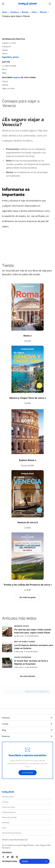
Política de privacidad (9, 817)
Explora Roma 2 (28, 460)
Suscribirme (28, 773)
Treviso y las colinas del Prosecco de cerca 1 (28, 585)
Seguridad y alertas (10, 57)
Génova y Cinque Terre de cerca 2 (28, 398)
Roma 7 (28, 336)
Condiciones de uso (9, 812)
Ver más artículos (28, 676)
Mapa (4, 73)
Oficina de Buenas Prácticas (12, 833)
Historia (5, 85)
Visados (5, 50)
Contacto (5, 802)
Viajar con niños (8, 88)
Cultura (5, 81)
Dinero (5, 53)
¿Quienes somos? (8, 797)
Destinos (15, 12)
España (34, 861)
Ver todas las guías (28, 597)
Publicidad (6, 823)
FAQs (4, 828)
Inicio (5, 12)
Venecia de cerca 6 (28, 522)
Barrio (5, 69)
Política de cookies (8, 807)
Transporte (6, 46)
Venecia (43, 12)
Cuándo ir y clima (9, 43)
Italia (34, 12)
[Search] (51, 4)
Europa (25, 12)
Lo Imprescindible (9, 66)
